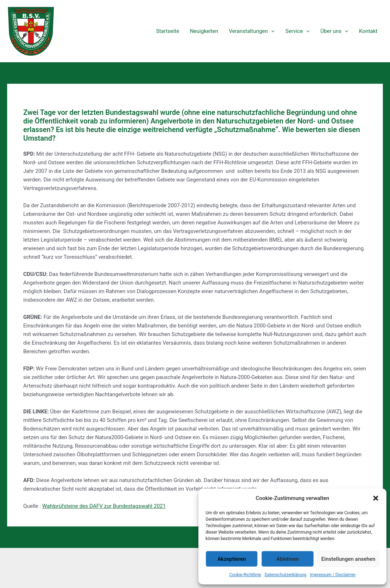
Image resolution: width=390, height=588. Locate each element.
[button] (376, 498)
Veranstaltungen (252, 31)
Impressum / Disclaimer (333, 575)
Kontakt (368, 31)
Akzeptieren (232, 559)
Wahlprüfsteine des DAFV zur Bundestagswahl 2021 (104, 506)
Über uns (334, 31)
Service (297, 31)
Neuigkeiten (204, 31)
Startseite (168, 31)
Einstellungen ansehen (348, 559)
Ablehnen (288, 559)
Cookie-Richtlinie (245, 575)
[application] (271, 31)
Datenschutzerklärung (285, 575)
